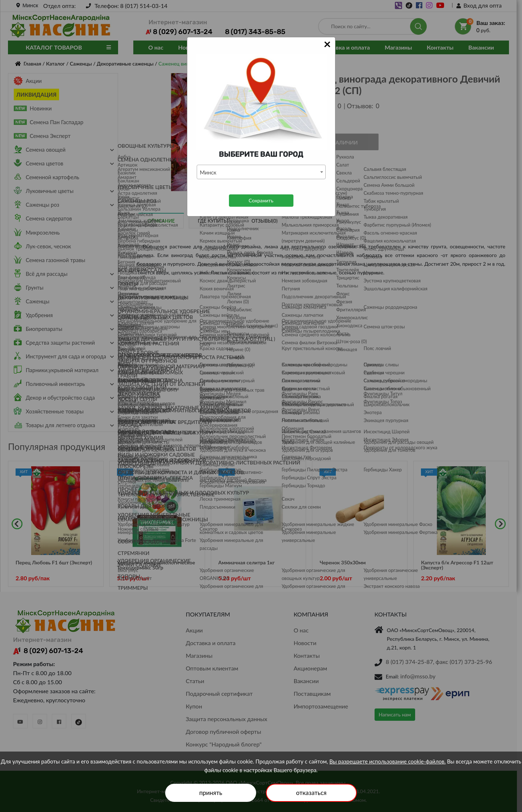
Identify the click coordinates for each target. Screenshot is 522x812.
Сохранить (261, 200)
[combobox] (261, 172)
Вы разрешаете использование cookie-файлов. (387, 761)
